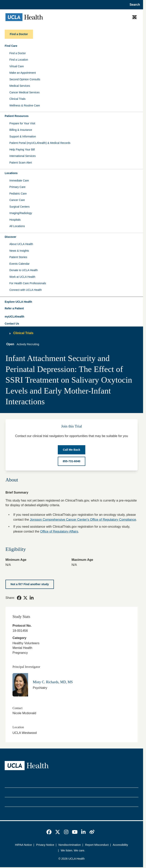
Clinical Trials (17, 99)
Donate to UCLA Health (24, 270)
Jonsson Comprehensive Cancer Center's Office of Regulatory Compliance (83, 519)
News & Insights (19, 251)
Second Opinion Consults (25, 79)
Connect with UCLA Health (26, 290)
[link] (19, 598)
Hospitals (15, 220)
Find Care (11, 46)
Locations (11, 173)
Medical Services (20, 86)
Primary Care (17, 187)
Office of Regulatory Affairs (59, 531)
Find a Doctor (18, 53)
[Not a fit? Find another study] (30, 584)
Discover (10, 237)
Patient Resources (17, 116)
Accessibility (121, 845)
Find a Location (19, 60)
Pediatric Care (18, 194)
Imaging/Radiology (21, 213)
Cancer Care (17, 200)
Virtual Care (17, 66)
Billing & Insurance (21, 130)
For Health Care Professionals (28, 283)
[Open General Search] (134, 5)
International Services (23, 156)
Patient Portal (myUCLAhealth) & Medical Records (40, 143)
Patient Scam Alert (21, 163)
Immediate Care (19, 181)
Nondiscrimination (70, 845)
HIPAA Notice (23, 845)
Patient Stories (18, 257)
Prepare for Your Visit (22, 123)
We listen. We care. (73, 850)
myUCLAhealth (14, 317)
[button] (72, 302)
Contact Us (12, 324)
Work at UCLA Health (22, 277)
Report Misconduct (97, 845)
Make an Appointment (23, 73)
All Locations (17, 226)
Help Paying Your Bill (22, 150)
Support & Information (23, 136)
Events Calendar (20, 264)
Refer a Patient (14, 308)
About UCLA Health (21, 244)
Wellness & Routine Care (25, 105)
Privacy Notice (45, 845)
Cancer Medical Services (24, 92)
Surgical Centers (20, 207)
